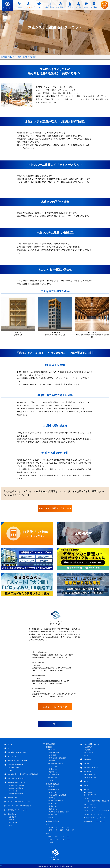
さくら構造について (90, 795)
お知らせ (86, 785)
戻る (55, 724)
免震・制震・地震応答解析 (16, 778)
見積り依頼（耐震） (91, 777)
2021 (62, 836)
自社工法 (10, 806)
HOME (10, 744)
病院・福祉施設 (54, 752)
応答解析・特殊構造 (53, 821)
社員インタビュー (89, 805)
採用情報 (86, 789)
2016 (68, 839)
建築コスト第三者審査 (16, 788)
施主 (10, 825)
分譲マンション (54, 772)
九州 (67, 830)
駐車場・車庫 (53, 777)
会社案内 (86, 763)
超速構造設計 (12, 774)
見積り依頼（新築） (91, 775)
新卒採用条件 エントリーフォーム (94, 821)
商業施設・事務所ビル (56, 764)
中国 (56, 830)
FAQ (10, 770)
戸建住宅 (52, 750)
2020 (68, 836)
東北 (57, 827)
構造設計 (49, 747)
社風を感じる (88, 798)
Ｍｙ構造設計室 (12, 798)
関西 (50, 830)
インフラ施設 (53, 766)
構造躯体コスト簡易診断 (17, 785)
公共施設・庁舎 (54, 775)
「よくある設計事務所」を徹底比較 (98, 801)
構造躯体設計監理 (25, 806)
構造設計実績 (50, 744)
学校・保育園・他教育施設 (57, 758)
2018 (56, 839)
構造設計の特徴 (14, 767)
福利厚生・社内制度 (90, 807)
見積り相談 (87, 772)
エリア (48, 825)
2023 (51, 836)
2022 (56, 836)
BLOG (86, 781)
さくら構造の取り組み (91, 767)
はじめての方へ (12, 814)
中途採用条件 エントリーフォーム (94, 818)
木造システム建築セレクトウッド (55, 508)
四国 (62, 830)
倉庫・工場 (53, 755)
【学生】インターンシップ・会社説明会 (96, 811)
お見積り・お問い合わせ (55, 707)
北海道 (51, 827)
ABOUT (10, 748)
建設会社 (12, 820)
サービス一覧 (12, 756)
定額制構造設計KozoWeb (15, 764)
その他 (51, 780)
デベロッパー (13, 823)
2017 (62, 839)
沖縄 (73, 830)
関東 (63, 827)
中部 (69, 827)
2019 (51, 839)
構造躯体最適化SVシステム (16, 782)
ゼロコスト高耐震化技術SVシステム (19, 802)
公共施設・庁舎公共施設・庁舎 (59, 812)
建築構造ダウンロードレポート (17, 810)
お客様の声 (87, 759)
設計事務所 (12, 817)
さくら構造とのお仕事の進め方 (17, 752)
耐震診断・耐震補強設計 (30, 774)
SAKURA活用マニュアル (91, 744)
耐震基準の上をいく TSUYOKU (17, 760)
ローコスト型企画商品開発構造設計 (16, 792)
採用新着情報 (88, 792)
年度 (48, 834)
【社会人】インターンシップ (93, 814)
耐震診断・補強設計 (53, 784)
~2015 (51, 842)
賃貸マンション (54, 769)
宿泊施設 (52, 761)
